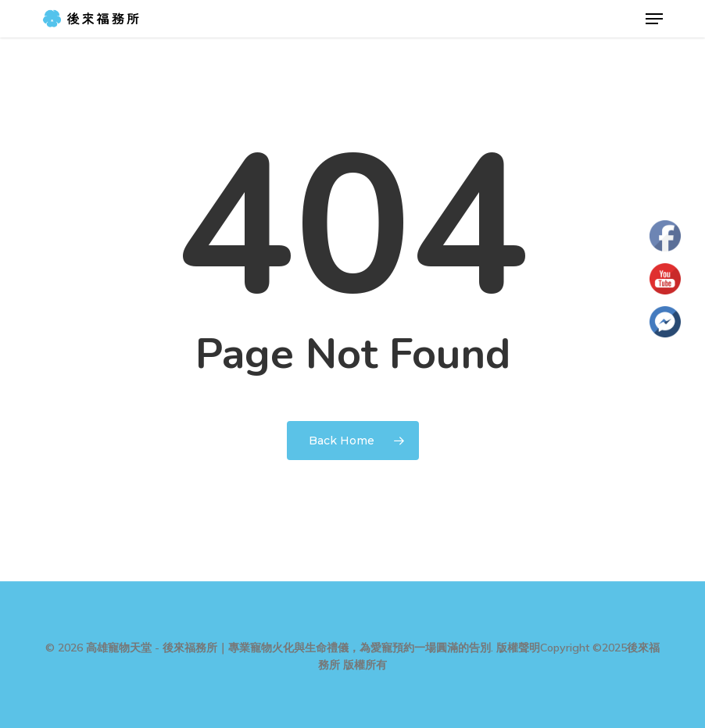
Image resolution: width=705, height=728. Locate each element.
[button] (654, 19)
